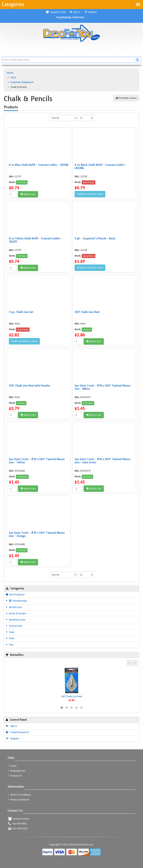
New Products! (15, 595)
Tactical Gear (14, 626)
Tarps (10, 632)
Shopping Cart (17, 771)
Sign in (75, 12)
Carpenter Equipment (22, 82)
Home (10, 73)
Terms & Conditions (20, 795)
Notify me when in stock (90, 194)
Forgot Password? (18, 732)
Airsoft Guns (14, 607)
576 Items (22, 182)
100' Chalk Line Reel (71, 696)
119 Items (22, 256)
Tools (14, 77)
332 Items (22, 550)
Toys (10, 645)
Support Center (56, 12)
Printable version (126, 98)
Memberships (16, 601)
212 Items (87, 477)
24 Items (87, 330)
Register (91, 12)
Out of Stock (89, 182)
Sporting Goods (16, 620)
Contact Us (15, 776)
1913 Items (88, 403)
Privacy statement (19, 800)
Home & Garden (16, 613)
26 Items (21, 403)
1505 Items (22, 477)
